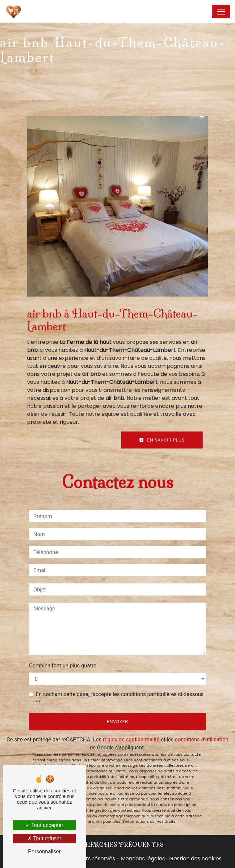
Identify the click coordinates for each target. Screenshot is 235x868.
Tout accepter (44, 825)
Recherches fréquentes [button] (117, 845)
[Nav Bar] (221, 12)
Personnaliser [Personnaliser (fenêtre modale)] (44, 852)
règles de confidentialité (131, 740)
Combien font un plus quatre (63, 666)
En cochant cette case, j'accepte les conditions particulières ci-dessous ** (120, 698)
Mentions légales (142, 859)
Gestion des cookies (195, 859)
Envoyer (117, 722)
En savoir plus (162, 440)
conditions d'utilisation (202, 740)
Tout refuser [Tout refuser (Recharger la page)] (44, 839)
